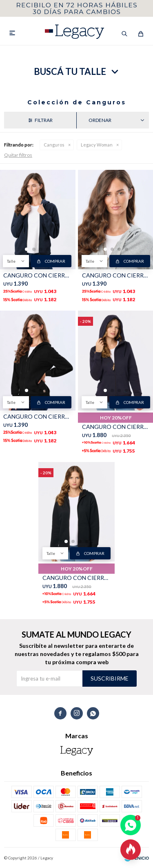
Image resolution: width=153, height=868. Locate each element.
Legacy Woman (97, 145)
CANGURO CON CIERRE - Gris (116, 275)
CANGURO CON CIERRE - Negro (37, 416)
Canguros (54, 145)
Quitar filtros (18, 155)
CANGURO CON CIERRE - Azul (37, 275)
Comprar (55, 261)
